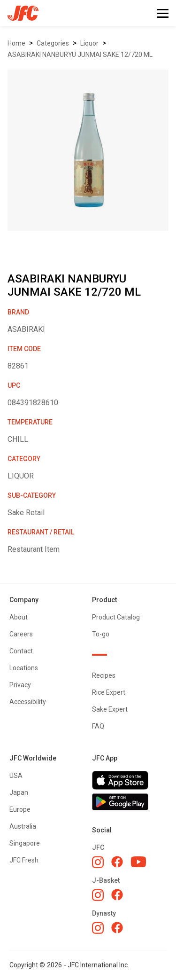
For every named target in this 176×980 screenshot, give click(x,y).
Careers (21, 634)
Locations (24, 668)
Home (16, 43)
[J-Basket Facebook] (117, 895)
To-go (101, 634)
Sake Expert (110, 709)
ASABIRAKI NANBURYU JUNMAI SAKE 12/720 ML (80, 55)
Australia (23, 826)
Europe (20, 809)
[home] (19, 13)
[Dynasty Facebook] (117, 928)
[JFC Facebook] (117, 862)
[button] (163, 13)
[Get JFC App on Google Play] (130, 802)
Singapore (25, 843)
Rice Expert (109, 692)
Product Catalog (116, 617)
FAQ (98, 726)
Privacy (20, 685)
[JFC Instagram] (98, 862)
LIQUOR (89, 43)
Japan (19, 792)
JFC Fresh (24, 860)
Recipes (104, 675)
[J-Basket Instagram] (98, 895)
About (19, 617)
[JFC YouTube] (138, 862)
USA (16, 776)
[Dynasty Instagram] (98, 928)
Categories (53, 43)
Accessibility (28, 702)
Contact (21, 651)
